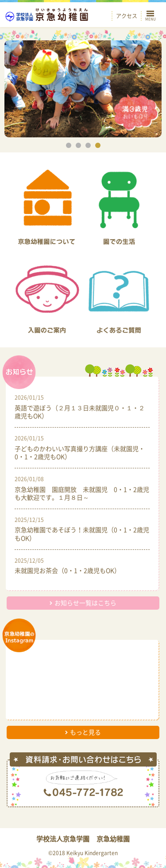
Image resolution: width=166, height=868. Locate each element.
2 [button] (78, 145)
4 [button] (98, 145)
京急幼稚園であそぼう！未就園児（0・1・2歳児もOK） (82, 533)
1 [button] (69, 145)
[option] (83, 89)
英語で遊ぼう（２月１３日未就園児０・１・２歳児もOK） (80, 412)
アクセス (127, 16)
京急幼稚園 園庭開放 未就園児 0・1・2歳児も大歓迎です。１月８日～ (82, 493)
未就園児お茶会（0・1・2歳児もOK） (68, 570)
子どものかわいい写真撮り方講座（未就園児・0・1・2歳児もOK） (80, 452)
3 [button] (88, 145)
